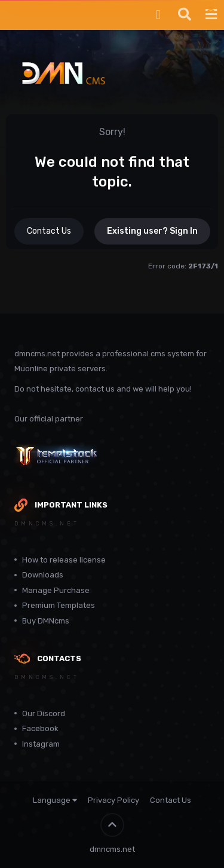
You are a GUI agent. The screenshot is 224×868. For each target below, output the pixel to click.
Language (55, 800)
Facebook (40, 728)
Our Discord (44, 713)
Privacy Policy (113, 800)
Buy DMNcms (46, 621)
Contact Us (49, 231)
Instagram (41, 744)
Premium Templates (59, 605)
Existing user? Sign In (152, 231)
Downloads (43, 575)
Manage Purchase (56, 590)
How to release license (64, 560)
